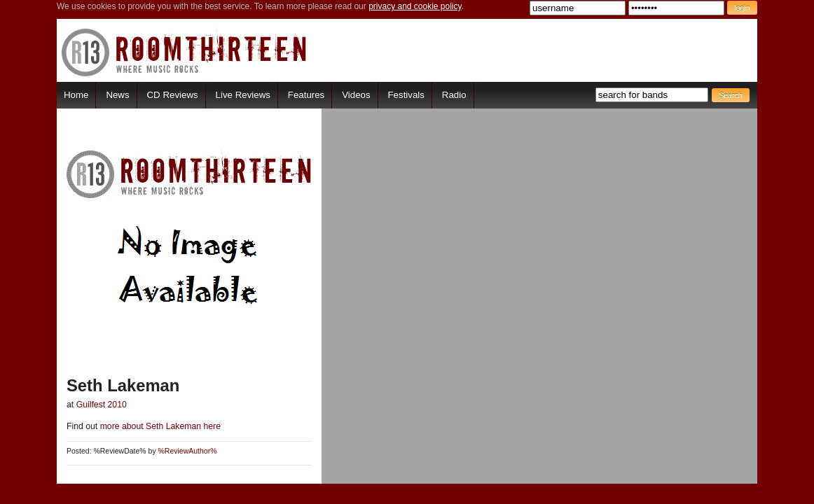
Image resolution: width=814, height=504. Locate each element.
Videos (356, 95)
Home (76, 95)
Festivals (406, 95)
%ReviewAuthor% (188, 451)
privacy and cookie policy (415, 6)
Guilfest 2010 (102, 405)
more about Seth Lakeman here (159, 426)
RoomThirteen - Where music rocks (185, 52)
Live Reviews (243, 95)
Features (306, 95)
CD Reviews (173, 95)
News (117, 95)
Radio (454, 95)
